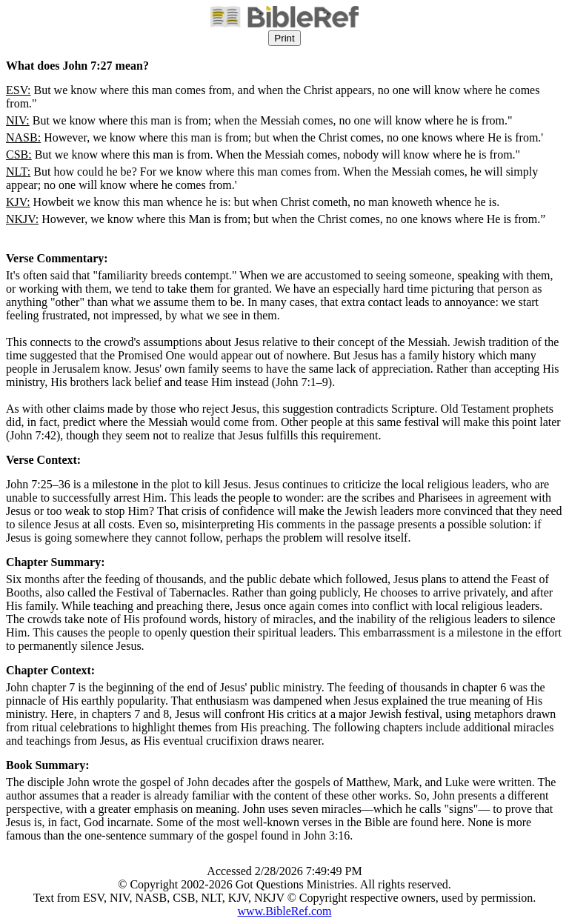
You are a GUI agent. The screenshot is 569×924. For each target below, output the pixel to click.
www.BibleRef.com (285, 911)
